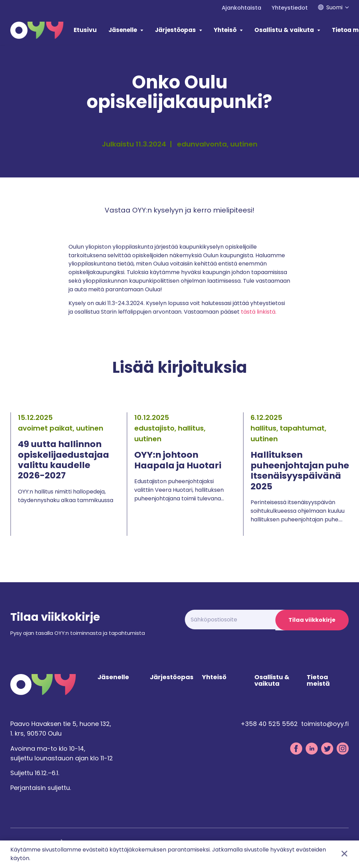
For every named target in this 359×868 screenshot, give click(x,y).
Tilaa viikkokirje (312, 620)
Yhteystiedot (290, 8)
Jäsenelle (123, 30)
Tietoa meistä (318, 682)
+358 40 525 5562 (269, 725)
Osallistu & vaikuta (284, 30)
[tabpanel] (63, 474)
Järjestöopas (175, 30)
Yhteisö (225, 30)
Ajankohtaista (241, 8)
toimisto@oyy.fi (325, 725)
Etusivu (85, 30)
